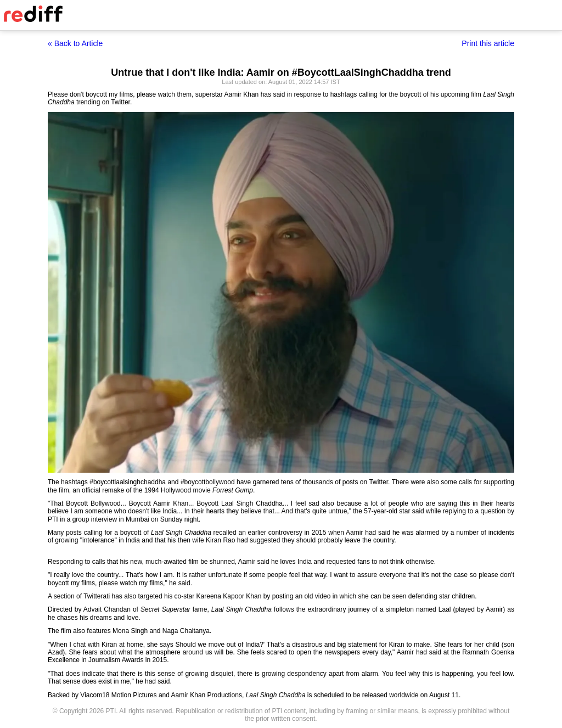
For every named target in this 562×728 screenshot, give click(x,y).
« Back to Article (75, 43)
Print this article (488, 43)
